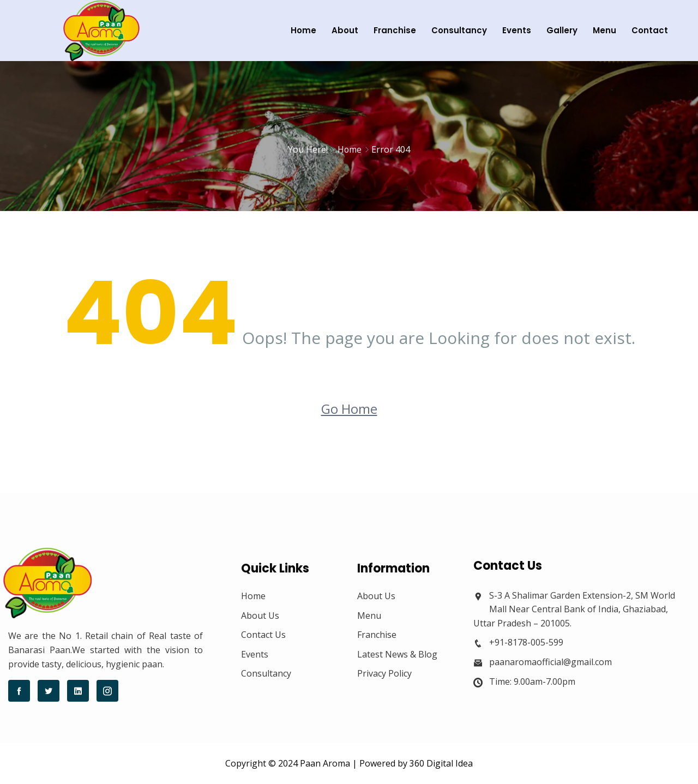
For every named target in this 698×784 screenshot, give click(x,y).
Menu (599, 30)
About (339, 30)
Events (511, 30)
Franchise (389, 30)
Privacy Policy (384, 673)
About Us (260, 616)
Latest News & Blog (397, 654)
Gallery (556, 30)
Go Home (349, 409)
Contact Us (263, 635)
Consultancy (454, 30)
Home (298, 30)
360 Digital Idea (441, 763)
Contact (644, 30)
